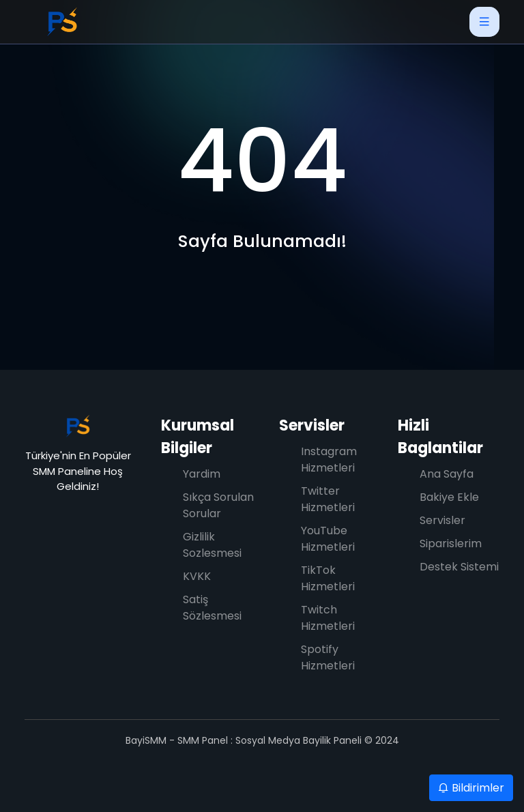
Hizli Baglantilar (440, 437)
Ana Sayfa (447, 474)
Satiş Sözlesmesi (212, 608)
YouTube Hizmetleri (328, 539)
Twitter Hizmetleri (328, 499)
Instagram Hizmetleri (329, 460)
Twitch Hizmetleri (328, 618)
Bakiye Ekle (449, 497)
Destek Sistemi (459, 567)
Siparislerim (451, 543)
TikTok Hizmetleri (328, 578)
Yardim (202, 474)
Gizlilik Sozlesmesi (212, 545)
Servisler (312, 425)
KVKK (197, 576)
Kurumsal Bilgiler (198, 437)
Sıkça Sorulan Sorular (218, 505)
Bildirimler (471, 788)
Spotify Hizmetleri (328, 657)
